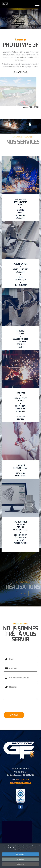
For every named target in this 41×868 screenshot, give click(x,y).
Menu (37, 4)
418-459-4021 (22, 780)
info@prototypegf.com (20, 783)
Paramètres (20, 865)
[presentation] (19, 706)
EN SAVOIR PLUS (20, 72)
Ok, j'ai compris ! (20, 855)
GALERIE (24, 594)
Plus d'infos (21, 860)
